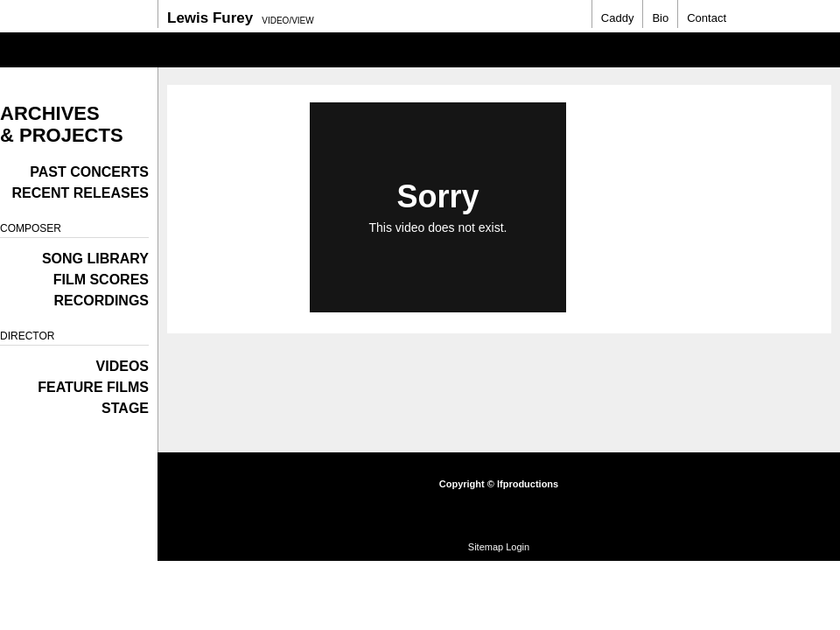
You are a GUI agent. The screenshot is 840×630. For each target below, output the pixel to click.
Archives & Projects (62, 124)
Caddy (618, 18)
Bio (660, 18)
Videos (122, 366)
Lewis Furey (210, 18)
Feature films (93, 387)
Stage (125, 408)
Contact (707, 18)
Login (518, 547)
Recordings (101, 301)
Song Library (95, 259)
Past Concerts (89, 172)
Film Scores (101, 280)
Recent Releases (80, 193)
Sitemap (486, 547)
